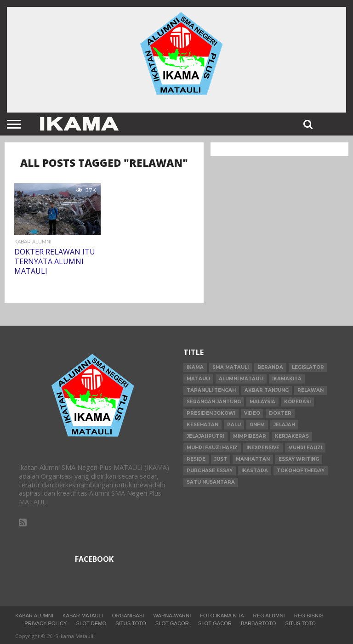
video (252, 413)
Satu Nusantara (211, 482)
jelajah (284, 425)
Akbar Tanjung (267, 390)
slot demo (91, 623)
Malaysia (262, 402)
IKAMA (195, 367)
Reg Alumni (269, 616)
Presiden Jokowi (211, 413)
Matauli (198, 379)
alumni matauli (241, 379)
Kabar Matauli (83, 616)
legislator (308, 367)
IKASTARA (255, 471)
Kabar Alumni (34, 616)
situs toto (131, 623)
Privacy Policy (46, 623)
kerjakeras (292, 436)
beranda (270, 367)
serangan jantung (214, 402)
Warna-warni (172, 616)
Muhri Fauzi (305, 448)
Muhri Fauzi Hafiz (212, 448)
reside (196, 459)
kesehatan (202, 425)
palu (234, 425)
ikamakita (287, 379)
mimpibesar (250, 436)
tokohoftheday (301, 471)
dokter (280, 413)
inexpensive (263, 448)
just (221, 459)
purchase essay (210, 471)
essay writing (299, 459)
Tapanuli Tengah (211, 390)
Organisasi (128, 616)
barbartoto (258, 623)
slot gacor (172, 623)
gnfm (257, 425)
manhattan (253, 459)
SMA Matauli (231, 367)
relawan (310, 390)
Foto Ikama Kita (222, 616)
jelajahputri (205, 436)
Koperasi (297, 402)
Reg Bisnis (309, 616)
